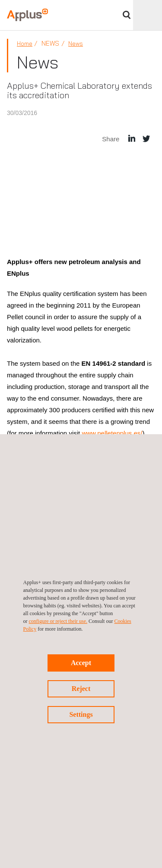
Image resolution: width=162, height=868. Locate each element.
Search (127, 15)
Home (25, 44)
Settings (81, 714)
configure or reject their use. (58, 621)
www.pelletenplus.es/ (112, 433)
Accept (81, 663)
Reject (81, 689)
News (76, 44)
